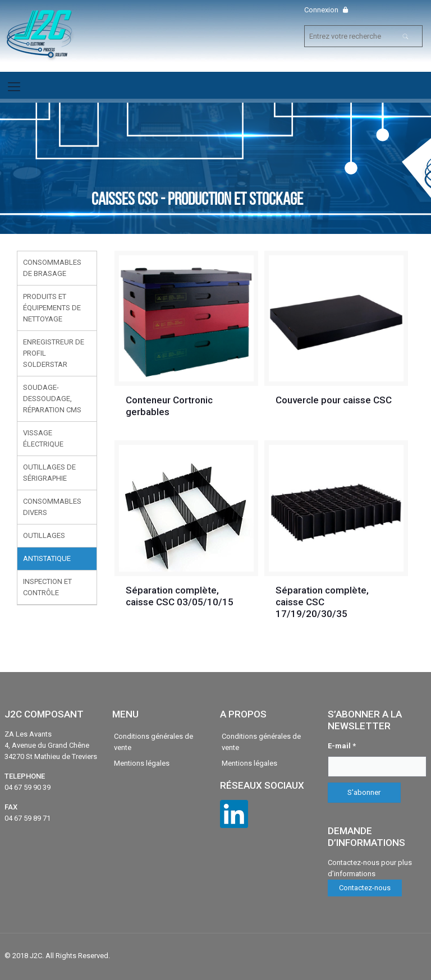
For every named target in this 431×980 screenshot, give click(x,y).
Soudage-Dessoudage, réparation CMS (52, 399)
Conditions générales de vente (153, 742)
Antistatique (47, 558)
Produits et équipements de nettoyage (52, 308)
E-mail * (342, 746)
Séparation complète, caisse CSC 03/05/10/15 (180, 596)
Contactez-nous (365, 888)
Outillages (44, 535)
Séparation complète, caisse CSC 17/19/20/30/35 (322, 602)
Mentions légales (142, 763)
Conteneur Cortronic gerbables (169, 406)
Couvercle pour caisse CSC (334, 400)
